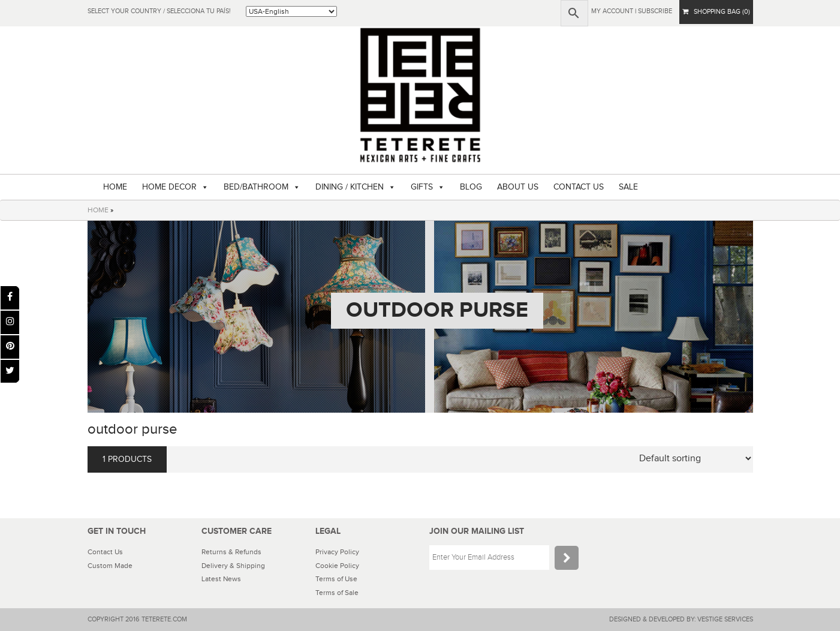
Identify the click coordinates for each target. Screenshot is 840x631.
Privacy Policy (337, 552)
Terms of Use (336, 579)
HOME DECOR (169, 187)
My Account (612, 11)
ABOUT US (518, 187)
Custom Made (110, 566)
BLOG (471, 187)
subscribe (655, 11)
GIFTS (422, 187)
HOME (115, 187)
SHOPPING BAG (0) (716, 12)
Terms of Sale (337, 593)
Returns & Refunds (231, 552)
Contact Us (105, 552)
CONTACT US (579, 187)
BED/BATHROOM (256, 187)
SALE (628, 187)
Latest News (221, 579)
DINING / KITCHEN (350, 187)
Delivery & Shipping (233, 566)
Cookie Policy (337, 566)
